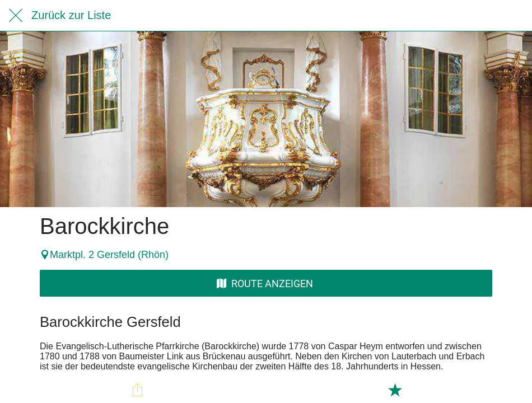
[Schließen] (16, 16)
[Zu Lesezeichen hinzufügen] (395, 390)
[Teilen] (138, 390)
